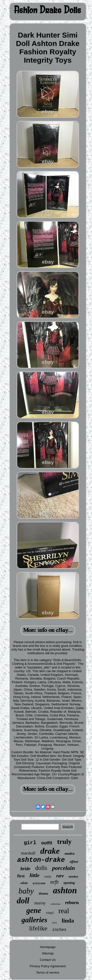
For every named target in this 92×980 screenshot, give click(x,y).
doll (23, 901)
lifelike (38, 928)
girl (30, 843)
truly (64, 842)
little (35, 875)
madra (69, 853)
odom (24, 883)
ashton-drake (41, 860)
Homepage (48, 947)
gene (34, 910)
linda (68, 921)
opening (69, 883)
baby (26, 891)
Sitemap (48, 953)
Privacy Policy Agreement (48, 966)
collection (55, 904)
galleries (34, 920)
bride (25, 869)
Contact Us (48, 960)
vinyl (50, 913)
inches (59, 930)
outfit (47, 843)
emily (48, 876)
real (64, 911)
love (55, 923)
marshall (28, 853)
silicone (39, 883)
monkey (73, 877)
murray (40, 903)
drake (50, 851)
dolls (41, 868)
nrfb (54, 882)
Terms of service (48, 973)
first (21, 876)
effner (74, 862)
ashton (65, 890)
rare (60, 876)
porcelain (63, 868)
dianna (43, 893)
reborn (72, 902)
